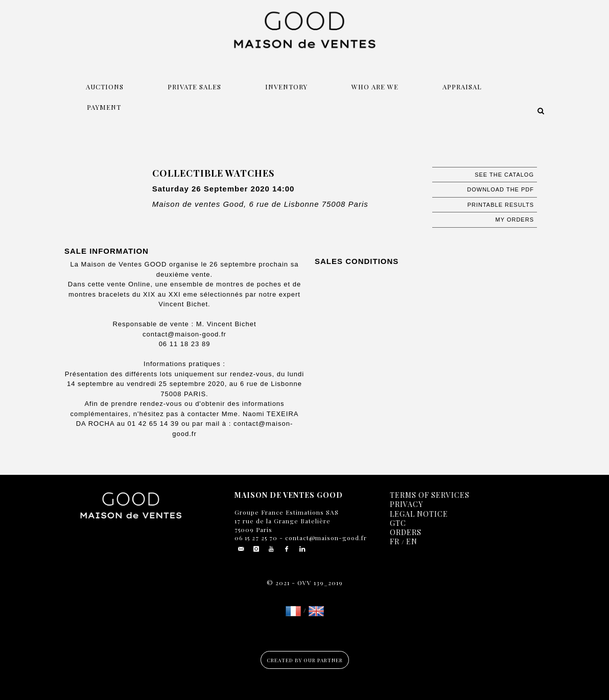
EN (412, 541)
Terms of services (430, 495)
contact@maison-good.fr (325, 538)
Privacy (406, 504)
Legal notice (419, 514)
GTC (398, 523)
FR (395, 541)
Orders (406, 532)
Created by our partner (305, 660)
